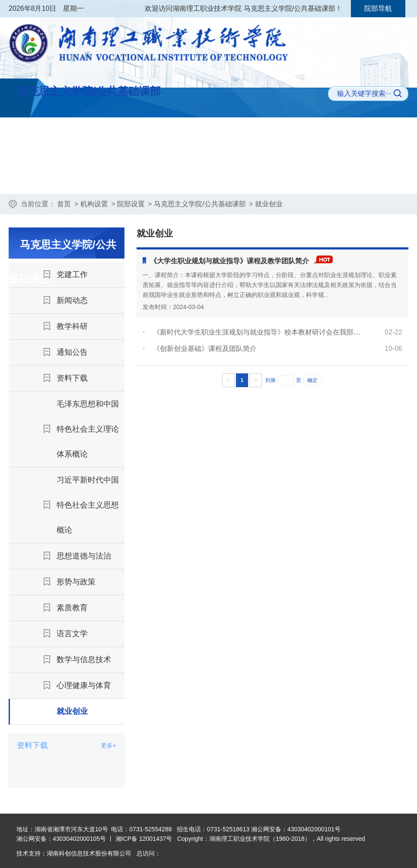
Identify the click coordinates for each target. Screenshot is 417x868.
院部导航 (378, 8)
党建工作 (116, 179)
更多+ (108, 745)
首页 (64, 204)
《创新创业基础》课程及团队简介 (205, 349)
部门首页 (56, 179)
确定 (312, 380)
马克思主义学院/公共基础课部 (200, 204)
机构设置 (94, 204)
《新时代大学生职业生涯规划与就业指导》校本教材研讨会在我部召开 (257, 332)
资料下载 (356, 179)
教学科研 (236, 179)
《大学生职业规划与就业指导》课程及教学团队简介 (229, 261)
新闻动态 (176, 179)
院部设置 (131, 204)
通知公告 (296, 179)
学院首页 (49, 134)
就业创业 (269, 204)
